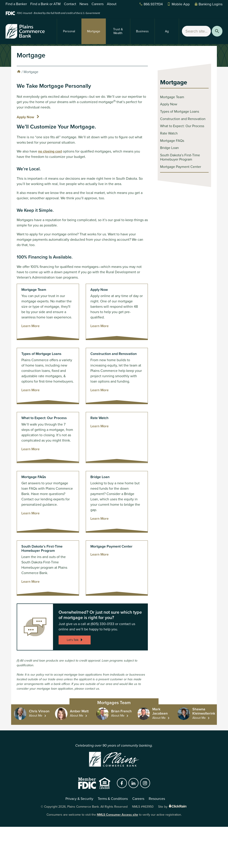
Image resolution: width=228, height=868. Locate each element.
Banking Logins (208, 4)
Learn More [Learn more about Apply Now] (100, 326)
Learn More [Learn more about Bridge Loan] (100, 519)
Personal (69, 31)
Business (142, 31)
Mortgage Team (172, 97)
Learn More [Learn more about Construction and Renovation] (100, 390)
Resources (157, 799)
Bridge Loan (169, 148)
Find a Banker (16, 4)
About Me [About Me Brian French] (118, 716)
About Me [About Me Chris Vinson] (36, 716)
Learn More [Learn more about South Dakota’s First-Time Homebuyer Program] (31, 582)
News (84, 4)
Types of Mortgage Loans (180, 111)
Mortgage (94, 31)
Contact (70, 4)
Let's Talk (75, 640)
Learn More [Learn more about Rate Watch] (100, 426)
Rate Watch (169, 133)
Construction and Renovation (183, 119)
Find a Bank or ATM (45, 4)
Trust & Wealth (118, 31)
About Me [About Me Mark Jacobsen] (159, 718)
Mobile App (178, 4)
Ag (167, 31)
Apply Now (25, 117)
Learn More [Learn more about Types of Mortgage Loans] (31, 390)
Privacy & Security (79, 799)
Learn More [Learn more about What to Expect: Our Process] (31, 449)
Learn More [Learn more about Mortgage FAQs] (31, 513)
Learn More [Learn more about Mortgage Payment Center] (100, 554)
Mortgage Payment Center (181, 167)
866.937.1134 (151, 4)
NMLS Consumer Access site (117, 815)
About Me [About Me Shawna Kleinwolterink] (199, 718)
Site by (173, 807)
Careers (98, 4)
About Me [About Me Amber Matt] (77, 716)
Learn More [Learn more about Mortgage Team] (31, 326)
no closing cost (50, 151)
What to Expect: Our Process (182, 126)
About (112, 4)
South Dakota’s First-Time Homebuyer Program (180, 157)
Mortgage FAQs (172, 141)
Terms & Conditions (113, 799)
